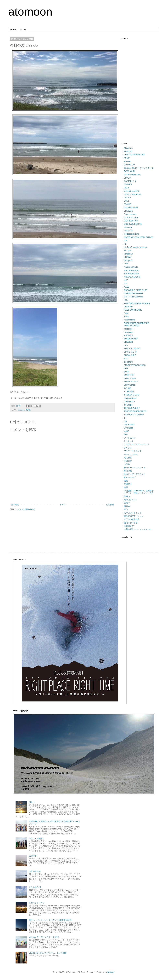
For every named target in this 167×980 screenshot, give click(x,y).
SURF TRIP (129, 375)
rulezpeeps (129, 332)
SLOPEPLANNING (132, 349)
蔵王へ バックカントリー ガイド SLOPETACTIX (50, 920)
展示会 (127, 506)
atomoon (30, 12)
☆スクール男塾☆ (37, 839)
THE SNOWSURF (132, 408)
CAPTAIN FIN (130, 181)
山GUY (127, 464)
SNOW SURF (130, 355)
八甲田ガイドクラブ (133, 513)
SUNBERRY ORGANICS (135, 365)
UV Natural (129, 428)
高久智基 (128, 458)
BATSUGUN (129, 171)
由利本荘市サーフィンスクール (138, 529)
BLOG (23, 30)
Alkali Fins (128, 148)
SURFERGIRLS (131, 382)
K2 (125, 244)
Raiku (126, 313)
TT (125, 418)
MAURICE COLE (131, 274)
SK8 (126, 345)
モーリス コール (131, 454)
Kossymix (128, 260)
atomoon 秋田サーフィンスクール (139, 168)
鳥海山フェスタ (131, 500)
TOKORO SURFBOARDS (135, 411)
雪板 (126, 481)
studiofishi (128, 362)
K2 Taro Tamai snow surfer (135, 247)
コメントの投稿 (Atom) (25, 509)
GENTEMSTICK (131, 221)
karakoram (129, 254)
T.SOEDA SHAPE (132, 395)
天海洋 (127, 503)
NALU (127, 287)
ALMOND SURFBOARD (134, 155)
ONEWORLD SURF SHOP (136, 290)
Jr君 (126, 241)
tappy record (129, 401)
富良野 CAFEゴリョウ (134, 516)
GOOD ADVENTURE (133, 224)
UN (125, 421)
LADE (126, 264)
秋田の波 (128, 471)
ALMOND (128, 151)
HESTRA (128, 227)
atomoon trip (129, 165)
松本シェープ (130, 477)
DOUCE (127, 198)
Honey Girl (129, 231)
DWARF (128, 204)
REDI (126, 317)
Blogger (111, 972)
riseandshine (129, 320)
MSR (126, 280)
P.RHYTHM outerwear (134, 297)
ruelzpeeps (129, 329)
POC (126, 300)
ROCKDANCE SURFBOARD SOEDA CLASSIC (136, 324)
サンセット (129, 441)
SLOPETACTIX (131, 352)
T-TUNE (127, 388)
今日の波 (128, 461)
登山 (126, 510)
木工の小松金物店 (132, 519)
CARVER (128, 184)
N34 (126, 284)
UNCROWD (129, 425)
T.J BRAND (129, 392)
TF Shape (128, 405)
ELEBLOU (128, 211)
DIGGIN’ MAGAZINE (133, 194)
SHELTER (128, 342)
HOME (13, 30)
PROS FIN (129, 307)
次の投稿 (15, 505)
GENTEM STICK (131, 217)
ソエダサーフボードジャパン (137, 444)
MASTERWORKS (132, 270)
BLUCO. (128, 178)
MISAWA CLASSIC (132, 277)
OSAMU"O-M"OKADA (134, 293)
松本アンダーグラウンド (135, 474)
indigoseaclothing (131, 234)
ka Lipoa (128, 250)
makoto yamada (131, 267)
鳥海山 (127, 496)
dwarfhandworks (131, 208)
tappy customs (130, 398)
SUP (126, 368)
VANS (127, 431)
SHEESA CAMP (131, 339)
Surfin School (130, 385)
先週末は (128, 484)
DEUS (127, 188)
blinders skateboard (132, 174)
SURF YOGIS (130, 378)
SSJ (126, 359)
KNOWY (128, 257)
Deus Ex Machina (132, 191)
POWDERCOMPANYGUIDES (137, 303)
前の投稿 (110, 505)
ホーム (62, 505)
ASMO (127, 158)
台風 (126, 487)
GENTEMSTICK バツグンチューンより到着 (48, 953)
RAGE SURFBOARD (133, 310)
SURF (127, 372)
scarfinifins (129, 335)
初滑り (32, 802)
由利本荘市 (129, 526)
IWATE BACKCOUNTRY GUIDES (139, 237)
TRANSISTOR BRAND (134, 415)
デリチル (128, 448)
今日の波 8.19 (35, 887)
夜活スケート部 (131, 523)
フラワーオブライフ (133, 451)
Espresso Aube (131, 214)
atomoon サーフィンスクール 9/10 (44, 937)
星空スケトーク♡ (37, 903)
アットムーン (130, 438)
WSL (126, 435)
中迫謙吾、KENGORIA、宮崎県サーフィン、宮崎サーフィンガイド (139, 492)
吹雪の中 (33, 856)
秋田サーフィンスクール (135, 468)
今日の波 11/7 (35, 871)
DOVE (28, 410)
